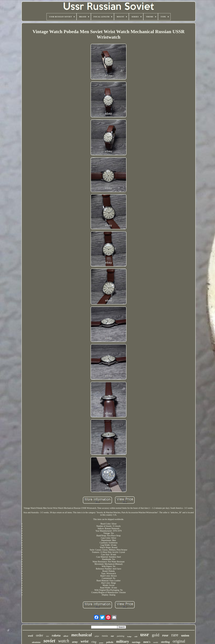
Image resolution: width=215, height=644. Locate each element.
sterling (165, 642)
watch (64, 641)
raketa (56, 635)
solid (136, 637)
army (75, 642)
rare (175, 635)
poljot (97, 636)
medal (156, 642)
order (40, 635)
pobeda (110, 642)
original (179, 641)
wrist (85, 641)
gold (156, 635)
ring (94, 642)
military (123, 641)
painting (121, 636)
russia (105, 636)
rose (165, 635)
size (47, 636)
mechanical (82, 635)
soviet (49, 641)
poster (101, 643)
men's (147, 642)
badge (129, 636)
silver (66, 636)
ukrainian (36, 642)
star (112, 636)
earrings (136, 642)
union (185, 635)
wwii (31, 636)
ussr (145, 635)
